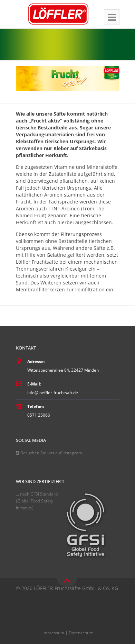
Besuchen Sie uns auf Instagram (49, 453)
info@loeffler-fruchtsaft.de (53, 393)
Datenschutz (81, 633)
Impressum (53, 633)
